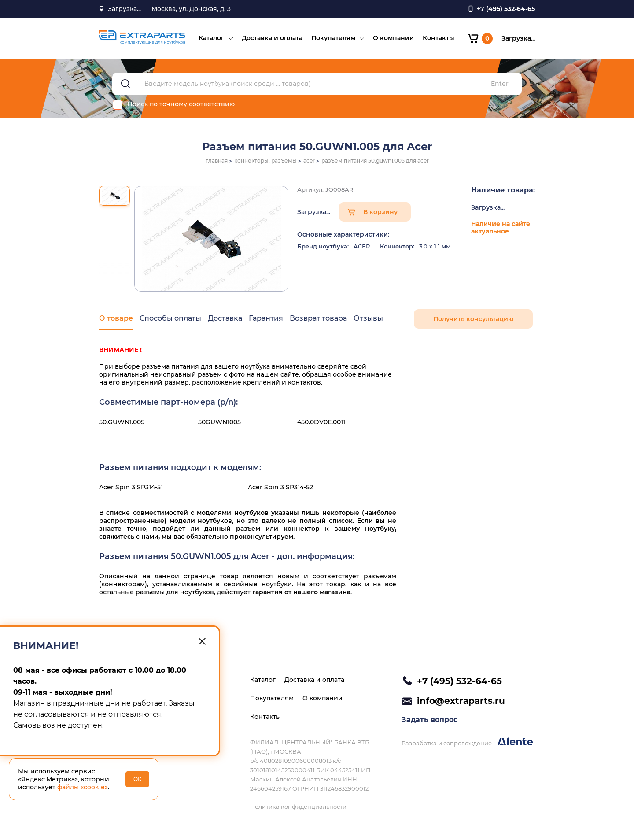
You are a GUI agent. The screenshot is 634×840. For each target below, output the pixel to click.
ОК (138, 779)
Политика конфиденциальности (298, 807)
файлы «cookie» (83, 787)
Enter (500, 84)
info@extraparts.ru (461, 701)
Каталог (211, 38)
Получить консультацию (473, 319)
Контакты (439, 38)
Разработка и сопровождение (467, 742)
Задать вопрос (429, 720)
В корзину (380, 212)
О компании (393, 38)
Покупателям (333, 38)
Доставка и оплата (272, 38)
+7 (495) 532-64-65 (459, 681)
